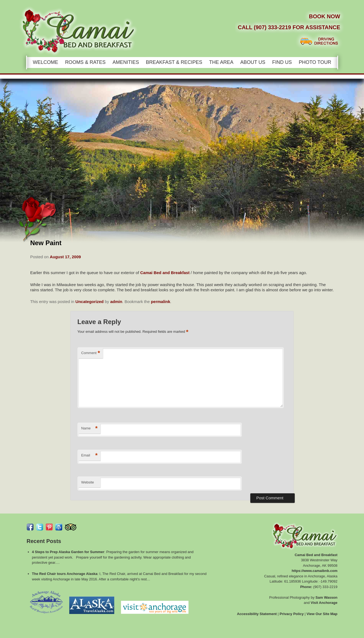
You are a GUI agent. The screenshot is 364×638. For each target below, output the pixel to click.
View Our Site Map (322, 614)
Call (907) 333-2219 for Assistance (289, 27)
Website (88, 482)
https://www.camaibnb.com (315, 571)
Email (89, 455)
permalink (160, 302)
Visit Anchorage (324, 603)
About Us (253, 62)
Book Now (324, 16)
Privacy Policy (292, 614)
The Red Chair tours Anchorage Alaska (65, 574)
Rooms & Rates (85, 62)
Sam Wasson (326, 597)
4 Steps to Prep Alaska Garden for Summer (68, 552)
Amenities (126, 62)
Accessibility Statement (257, 614)
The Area (221, 62)
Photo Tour (315, 62)
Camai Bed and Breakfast (165, 273)
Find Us (282, 62)
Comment (91, 353)
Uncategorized (90, 302)
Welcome (45, 62)
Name (89, 428)
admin (116, 302)
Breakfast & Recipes (174, 62)
